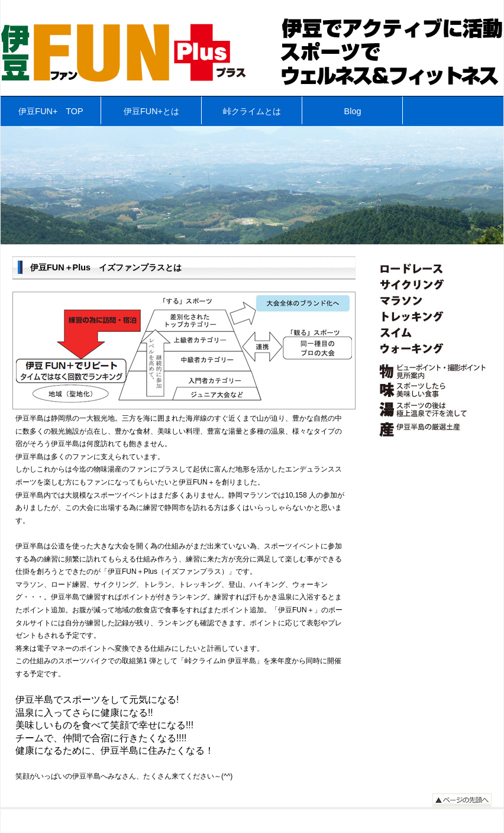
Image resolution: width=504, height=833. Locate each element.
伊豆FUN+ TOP (51, 111)
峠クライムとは (252, 111)
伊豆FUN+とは (151, 111)
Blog (353, 111)
